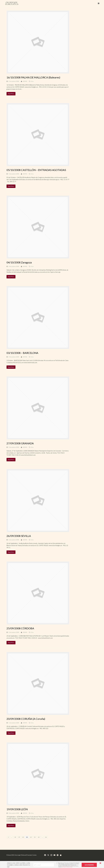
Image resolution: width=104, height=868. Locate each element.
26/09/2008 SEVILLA (19, 536)
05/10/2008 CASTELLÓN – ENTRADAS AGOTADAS (36, 170)
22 (31, 837)
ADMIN (25, 81)
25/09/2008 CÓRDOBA (20, 628)
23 (35, 837)
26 (46, 837)
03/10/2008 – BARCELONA (22, 353)
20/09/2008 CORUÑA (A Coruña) (26, 719)
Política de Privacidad (26, 855)
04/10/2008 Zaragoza (19, 262)
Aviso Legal (18, 855)
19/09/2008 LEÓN (17, 809)
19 (19, 837)
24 (39, 837)
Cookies (34, 855)
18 (15, 837)
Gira (32, 81)
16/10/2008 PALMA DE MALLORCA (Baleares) (33, 77)
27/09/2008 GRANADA (20, 443)
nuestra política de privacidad (67, 867)
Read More (11, 94)
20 (23, 837)
